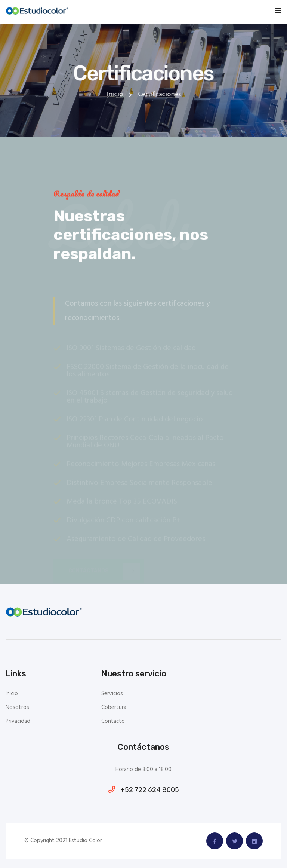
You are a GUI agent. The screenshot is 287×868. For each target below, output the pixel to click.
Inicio (115, 95)
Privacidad (18, 722)
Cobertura (114, 708)
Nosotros (17, 708)
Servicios (112, 694)
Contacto (113, 722)
